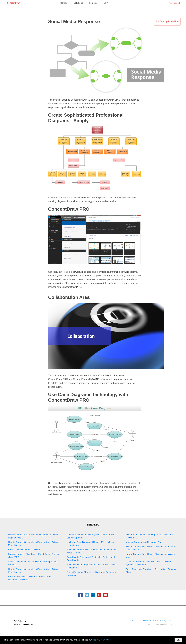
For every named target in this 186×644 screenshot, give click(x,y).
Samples (93, 3)
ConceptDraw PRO (69, 209)
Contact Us (137, 621)
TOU (170, 621)
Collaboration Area (69, 297)
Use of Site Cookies (101, 640)
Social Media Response (74, 22)
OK (178, 640)
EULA (156, 621)
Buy (106, 3)
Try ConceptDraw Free (167, 21)
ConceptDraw (14, 3)
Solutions (78, 3)
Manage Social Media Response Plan (144, 542)
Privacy (163, 621)
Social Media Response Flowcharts (25, 550)
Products (63, 3)
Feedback (147, 621)
